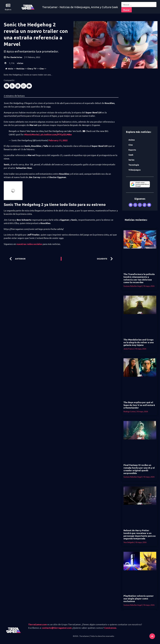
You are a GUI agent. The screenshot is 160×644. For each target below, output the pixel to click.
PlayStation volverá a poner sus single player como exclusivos (139, 598)
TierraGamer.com (38, 624)
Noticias (20, 69)
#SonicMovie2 (32, 134)
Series (131, 160)
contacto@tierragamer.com (57, 628)
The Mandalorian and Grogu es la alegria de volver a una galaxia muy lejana (139, 342)
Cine (42, 69)
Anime (132, 140)
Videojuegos (135, 170)
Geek (131, 155)
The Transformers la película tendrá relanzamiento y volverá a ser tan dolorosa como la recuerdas (139, 278)
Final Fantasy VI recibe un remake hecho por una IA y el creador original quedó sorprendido (139, 469)
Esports (132, 150)
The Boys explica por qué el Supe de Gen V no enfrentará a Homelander (139, 405)
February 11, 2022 (58, 140)
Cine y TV (32, 69)
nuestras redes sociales (29, 244)
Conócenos (110, 628)
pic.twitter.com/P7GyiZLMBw (56, 134)
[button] (7, 86)
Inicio (9, 69)
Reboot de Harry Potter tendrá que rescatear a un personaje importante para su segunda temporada (140, 534)
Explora (8, 9)
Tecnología (134, 165)
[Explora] (8, 5)
